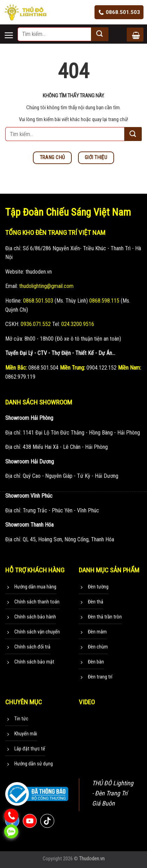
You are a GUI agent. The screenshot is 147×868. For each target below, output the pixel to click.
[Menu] (10, 29)
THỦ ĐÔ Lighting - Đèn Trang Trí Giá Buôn (113, 793)
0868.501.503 (119, 12)
